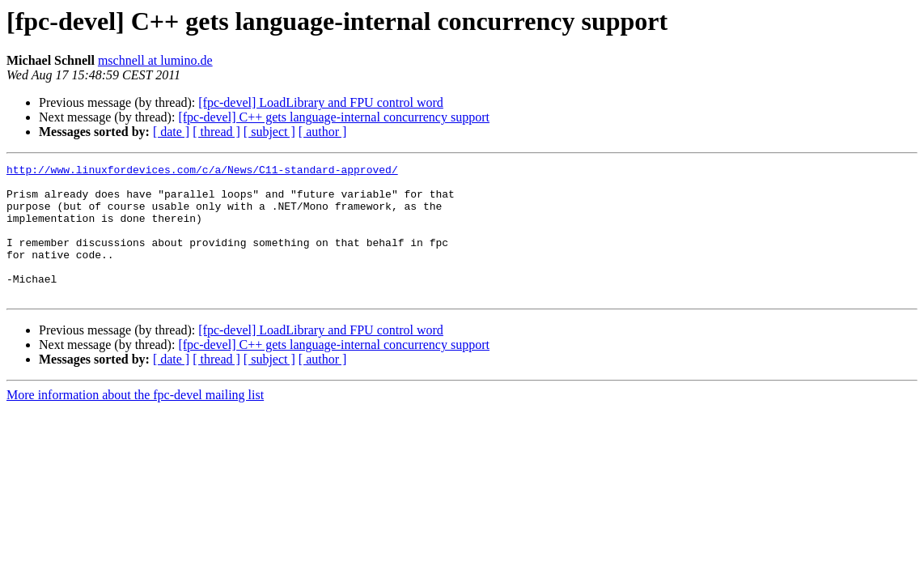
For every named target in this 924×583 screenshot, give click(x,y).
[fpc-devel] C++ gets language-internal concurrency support (334, 117)
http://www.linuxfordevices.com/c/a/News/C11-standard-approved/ (202, 172)
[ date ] (171, 132)
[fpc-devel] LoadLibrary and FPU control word (321, 102)
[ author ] (323, 132)
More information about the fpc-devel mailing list (135, 421)
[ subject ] (269, 132)
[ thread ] (216, 132)
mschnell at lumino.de (155, 60)
